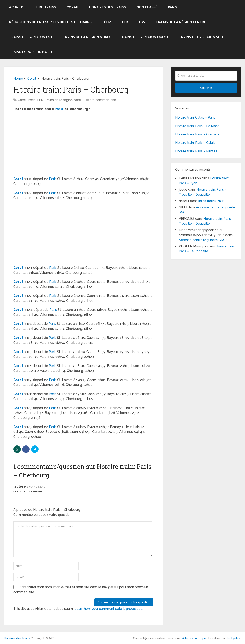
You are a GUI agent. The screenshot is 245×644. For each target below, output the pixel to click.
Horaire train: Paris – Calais (195, 143)
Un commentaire (103, 100)
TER (125, 22)
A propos (201, 638)
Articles (187, 638)
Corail (73, 7)
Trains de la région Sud (201, 37)
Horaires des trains (108, 7)
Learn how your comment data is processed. (109, 609)
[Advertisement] (48, 145)
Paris (173, 7)
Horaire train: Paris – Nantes (196, 151)
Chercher (206, 88)
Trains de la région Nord (86, 37)
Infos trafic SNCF (211, 201)
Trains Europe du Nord (31, 52)
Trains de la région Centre (181, 22)
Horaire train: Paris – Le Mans (197, 126)
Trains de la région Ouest (144, 37)
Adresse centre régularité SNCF (203, 240)
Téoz (107, 22)
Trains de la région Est (31, 37)
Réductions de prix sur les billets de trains (50, 22)
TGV (142, 22)
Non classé (147, 7)
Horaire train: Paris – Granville (197, 134)
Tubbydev (233, 638)
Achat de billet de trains (33, 7)
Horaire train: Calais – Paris (195, 117)
